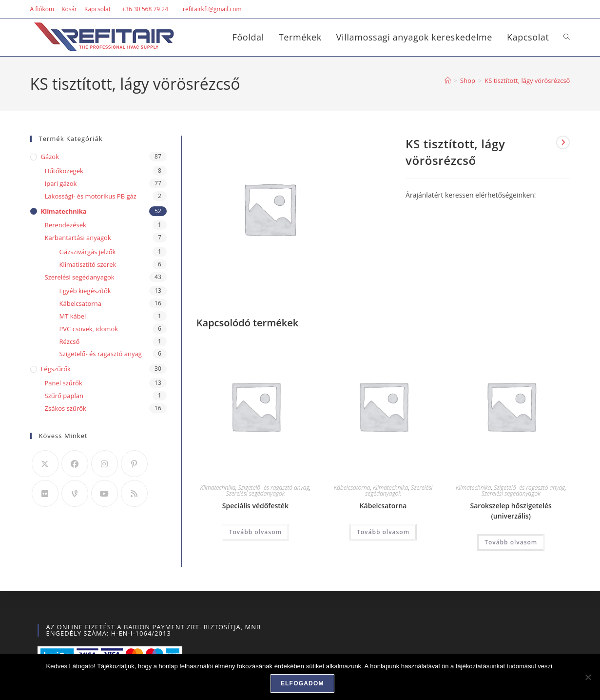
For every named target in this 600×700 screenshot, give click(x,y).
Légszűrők (56, 369)
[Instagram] (105, 464)
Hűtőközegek (64, 171)
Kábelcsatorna (352, 488)
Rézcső (70, 341)
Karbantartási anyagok (78, 238)
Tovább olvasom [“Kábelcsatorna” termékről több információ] (383, 532)
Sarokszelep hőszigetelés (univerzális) (511, 511)
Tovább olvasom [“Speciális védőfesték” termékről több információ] (255, 532)
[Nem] (588, 677)
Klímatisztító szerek (88, 264)
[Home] (448, 80)
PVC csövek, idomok (89, 329)
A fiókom (42, 9)
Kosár (69, 9)
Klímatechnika (218, 488)
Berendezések (66, 225)
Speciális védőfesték (255, 506)
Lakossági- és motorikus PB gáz (91, 196)
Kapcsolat (97, 9)
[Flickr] (45, 493)
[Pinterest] (134, 464)
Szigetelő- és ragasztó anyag (274, 488)
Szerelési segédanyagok (255, 493)
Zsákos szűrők (66, 408)
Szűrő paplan (64, 396)
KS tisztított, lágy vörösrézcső (527, 80)
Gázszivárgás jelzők (88, 252)
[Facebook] (75, 464)
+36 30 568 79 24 (145, 9)
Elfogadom (302, 683)
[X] (45, 464)
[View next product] (563, 142)
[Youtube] (105, 493)
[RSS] (134, 493)
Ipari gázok (61, 183)
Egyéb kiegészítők (85, 291)
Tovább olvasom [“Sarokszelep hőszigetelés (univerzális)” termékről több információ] (511, 542)
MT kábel (73, 316)
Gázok (50, 157)
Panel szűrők (64, 383)
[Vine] (75, 493)
